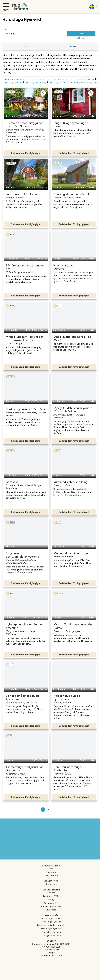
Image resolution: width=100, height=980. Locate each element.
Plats (6, 30)
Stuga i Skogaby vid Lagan (71, 123)
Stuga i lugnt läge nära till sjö (72, 337)
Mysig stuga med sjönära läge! (26, 410)
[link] (51, 919)
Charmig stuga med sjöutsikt (72, 195)
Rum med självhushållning (70, 482)
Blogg (51, 900)
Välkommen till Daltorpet (22, 195)
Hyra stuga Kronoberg (35, 83)
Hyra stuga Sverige (13, 83)
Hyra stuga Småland (59, 83)
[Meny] (6, 5)
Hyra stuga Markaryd (57, 79)
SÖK (81, 34)
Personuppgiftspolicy (51, 907)
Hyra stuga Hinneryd (14, 79)
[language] (93, 6)
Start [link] (51, 869)
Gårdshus (12, 482)
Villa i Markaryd (63, 266)
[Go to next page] (54, 810)
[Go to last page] (59, 810)
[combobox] (32, 34)
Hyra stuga (51, 872)
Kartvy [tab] (74, 47)
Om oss (51, 893)
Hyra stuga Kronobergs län (84, 83)
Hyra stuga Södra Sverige (82, 79)
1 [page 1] (43, 810)
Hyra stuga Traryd (35, 79)
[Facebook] (51, 960)
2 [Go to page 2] (48, 810)
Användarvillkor (51, 903)
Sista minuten (51, 876)
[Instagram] (51, 964)
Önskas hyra (51, 884)
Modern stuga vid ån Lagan (71, 554)
